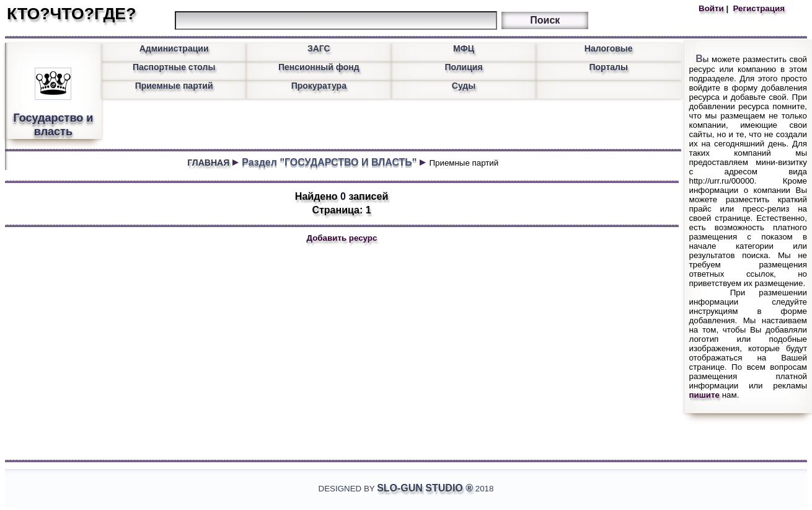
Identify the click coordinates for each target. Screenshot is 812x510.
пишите (705, 395)
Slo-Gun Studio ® (425, 488)
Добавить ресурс (342, 238)
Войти (712, 8)
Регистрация (758, 8)
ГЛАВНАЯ (208, 163)
